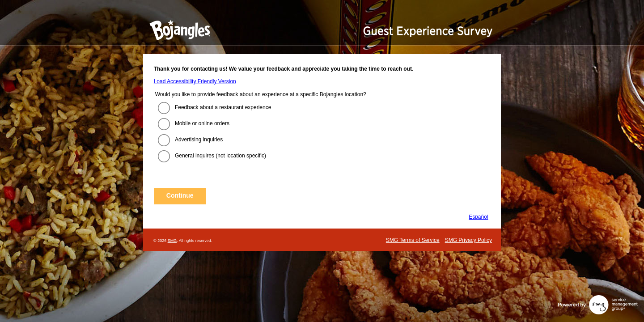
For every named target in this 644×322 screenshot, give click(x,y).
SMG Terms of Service (413, 240)
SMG (172, 241)
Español (478, 217)
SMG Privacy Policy (468, 240)
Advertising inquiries (199, 140)
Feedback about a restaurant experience (223, 107)
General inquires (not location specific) (220, 156)
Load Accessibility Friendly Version (195, 81)
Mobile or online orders (202, 123)
